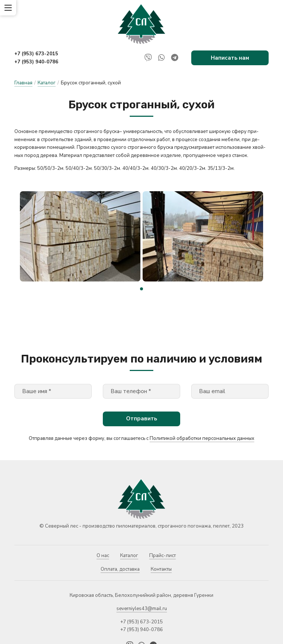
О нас (103, 523)
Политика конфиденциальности (51, 635)
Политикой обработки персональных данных (202, 406)
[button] (141, 256)
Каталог (47, 83)
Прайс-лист (163, 523)
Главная (23, 83)
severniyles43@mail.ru (142, 576)
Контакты (161, 537)
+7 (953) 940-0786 (36, 62)
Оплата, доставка (120, 537)
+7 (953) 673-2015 (36, 54)
